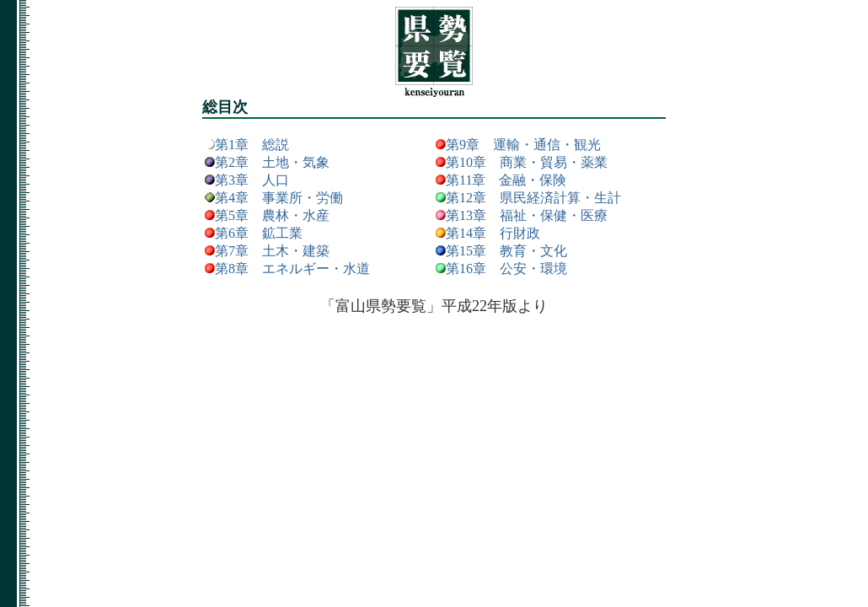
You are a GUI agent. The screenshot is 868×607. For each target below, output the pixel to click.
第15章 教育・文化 (506, 251)
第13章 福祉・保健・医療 (527, 215)
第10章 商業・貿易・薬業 (527, 162)
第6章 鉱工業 (259, 233)
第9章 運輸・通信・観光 (523, 145)
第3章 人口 (252, 180)
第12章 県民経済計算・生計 (533, 198)
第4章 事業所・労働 (279, 198)
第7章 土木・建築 (272, 251)
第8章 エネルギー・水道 (292, 269)
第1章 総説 (252, 145)
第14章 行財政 (493, 233)
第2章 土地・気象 (272, 162)
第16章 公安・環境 (506, 269)
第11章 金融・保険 (506, 180)
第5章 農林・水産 (272, 215)
